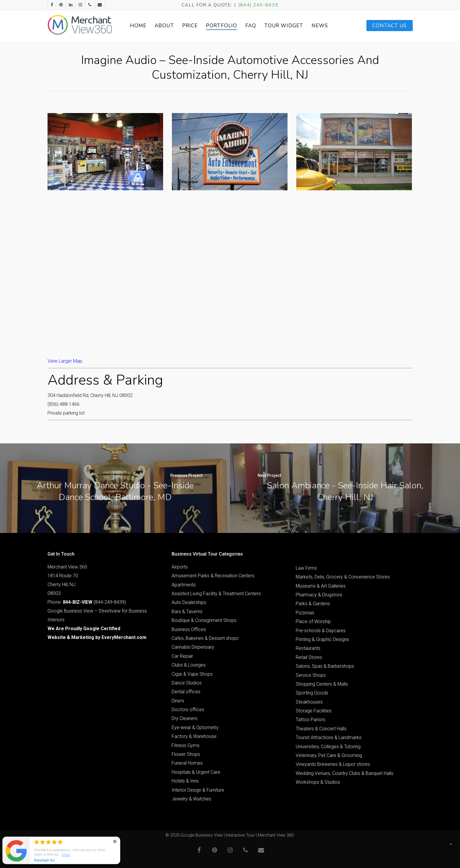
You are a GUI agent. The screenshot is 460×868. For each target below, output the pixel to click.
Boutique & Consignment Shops (204, 620)
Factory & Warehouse (194, 736)
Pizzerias (305, 613)
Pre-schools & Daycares (321, 631)
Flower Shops (186, 754)
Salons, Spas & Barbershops (325, 666)
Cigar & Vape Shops (192, 674)
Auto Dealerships (189, 602)
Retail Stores (309, 657)
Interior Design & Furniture (198, 790)
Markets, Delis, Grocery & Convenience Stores (343, 577)
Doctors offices (188, 710)
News (321, 26)
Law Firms (306, 568)
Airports (180, 567)
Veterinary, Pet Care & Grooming (329, 755)
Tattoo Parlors (311, 720)
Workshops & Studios (318, 782)
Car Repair (182, 656)
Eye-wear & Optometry (195, 727)
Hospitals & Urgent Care (196, 772)
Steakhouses (309, 702)
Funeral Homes (187, 763)
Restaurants (308, 648)
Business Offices (189, 629)
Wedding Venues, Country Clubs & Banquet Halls (345, 773)
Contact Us (390, 26)
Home (139, 26)
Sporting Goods (312, 693)
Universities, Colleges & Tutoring (328, 747)
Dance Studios (187, 683)
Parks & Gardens (313, 604)
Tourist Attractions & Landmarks (329, 737)
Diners (178, 701)
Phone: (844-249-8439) (87, 602)
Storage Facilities (314, 711)
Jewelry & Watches (191, 799)
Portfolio (223, 26)
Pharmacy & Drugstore (319, 595)
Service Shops (311, 675)
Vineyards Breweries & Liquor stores (333, 764)
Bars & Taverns (187, 612)
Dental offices (186, 692)
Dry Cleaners (185, 718)
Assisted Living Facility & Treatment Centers (216, 594)
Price (191, 26)
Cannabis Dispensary (193, 647)
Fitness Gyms (186, 745)
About (165, 26)
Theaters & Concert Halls (321, 729)
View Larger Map (65, 361)
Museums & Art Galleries (321, 586)
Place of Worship (313, 621)
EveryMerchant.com (124, 637)
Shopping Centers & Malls (322, 684)
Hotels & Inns (185, 781)
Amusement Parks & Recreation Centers (213, 576)
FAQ (252, 26)
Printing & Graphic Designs (322, 639)
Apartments (184, 585)
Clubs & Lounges (189, 665)
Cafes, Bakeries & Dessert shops (205, 638)
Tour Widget (285, 26)
